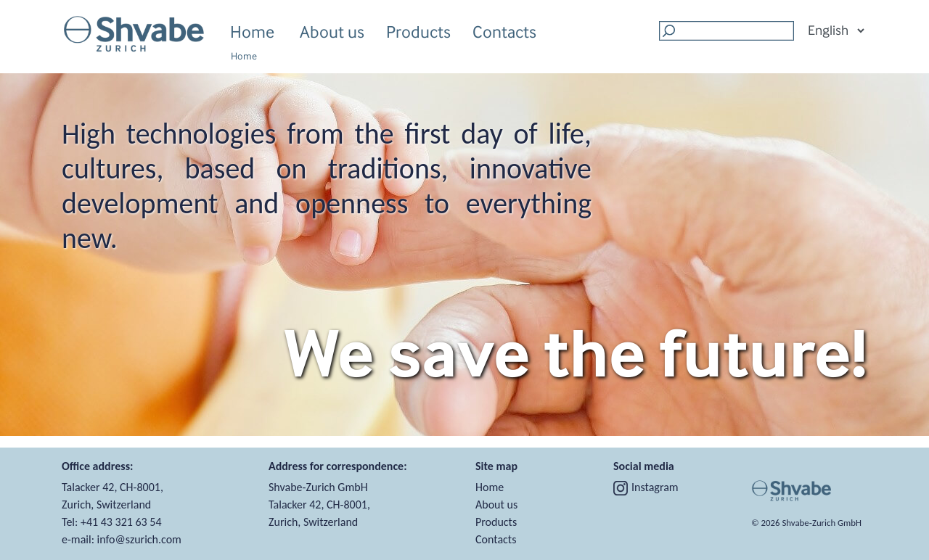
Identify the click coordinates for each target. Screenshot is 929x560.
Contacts (504, 32)
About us (332, 34)
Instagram (646, 487)
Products (418, 34)
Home (252, 32)
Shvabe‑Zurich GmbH (822, 523)
